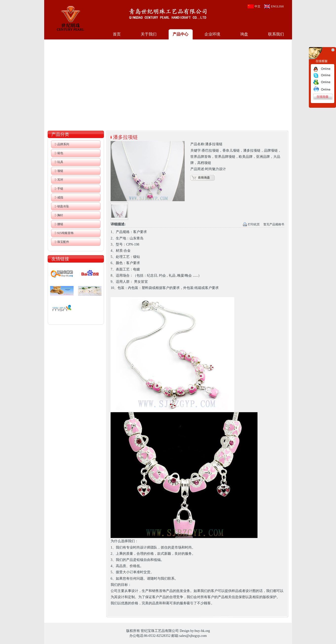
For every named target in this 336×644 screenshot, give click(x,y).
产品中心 (180, 34)
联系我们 (276, 34)
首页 (117, 34)
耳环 (60, 180)
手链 (60, 189)
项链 (60, 171)
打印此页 (254, 224)
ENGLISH (277, 6)
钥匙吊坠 (63, 206)
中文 (257, 6)
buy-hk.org (202, 631)
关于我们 (149, 34)
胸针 (60, 215)
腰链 (60, 224)
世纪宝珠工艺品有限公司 (70, 18)
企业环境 (212, 34)
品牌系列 (63, 144)
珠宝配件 (63, 242)
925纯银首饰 (65, 233)
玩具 (60, 162)
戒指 (60, 197)
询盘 (244, 34)
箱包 (60, 153)
